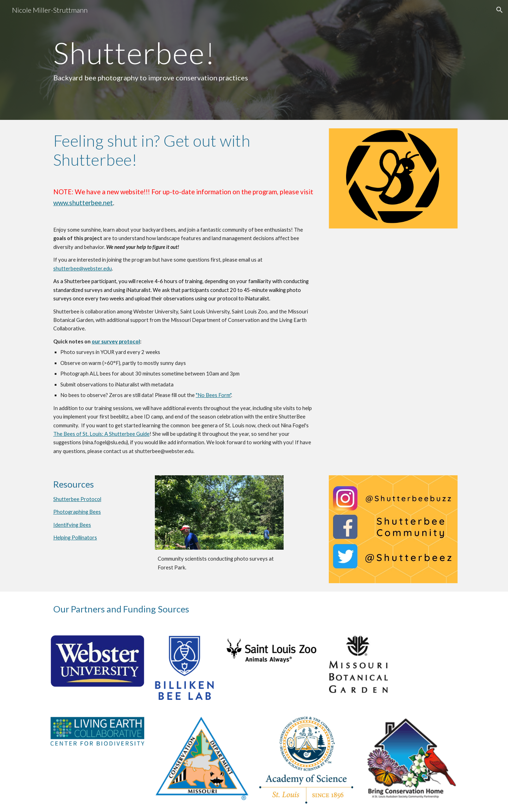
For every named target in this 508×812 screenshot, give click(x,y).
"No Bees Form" (213, 395)
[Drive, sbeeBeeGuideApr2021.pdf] (393, 275)
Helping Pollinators (75, 538)
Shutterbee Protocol (77, 499)
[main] (185, 60)
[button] (500, 10)
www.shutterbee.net (83, 203)
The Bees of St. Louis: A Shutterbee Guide (101, 434)
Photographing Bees (77, 512)
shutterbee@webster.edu (83, 268)
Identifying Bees (72, 525)
